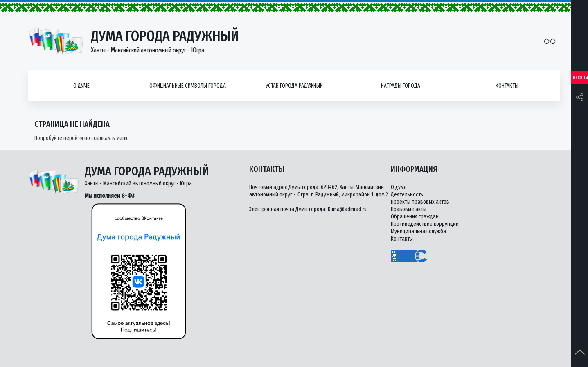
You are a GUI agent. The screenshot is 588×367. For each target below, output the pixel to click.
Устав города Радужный (294, 86)
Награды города (401, 86)
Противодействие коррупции (425, 224)
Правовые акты (409, 209)
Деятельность (407, 195)
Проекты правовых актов (420, 202)
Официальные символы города (188, 86)
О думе (81, 86)
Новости (580, 78)
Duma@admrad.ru (347, 209)
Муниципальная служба (418, 231)
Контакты (507, 86)
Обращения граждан (415, 217)
